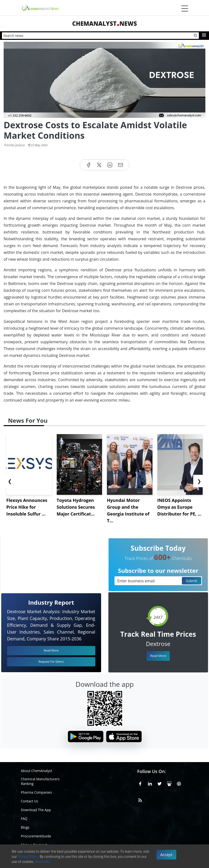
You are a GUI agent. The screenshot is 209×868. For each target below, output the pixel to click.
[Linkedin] (150, 783)
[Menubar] (185, 9)
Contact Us (29, 801)
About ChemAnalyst (36, 771)
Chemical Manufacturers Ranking (40, 781)
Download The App (36, 810)
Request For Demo (51, 662)
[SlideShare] (169, 783)
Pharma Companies (36, 792)
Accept (166, 855)
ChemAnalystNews (104, 23)
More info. (43, 862)
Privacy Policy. (28, 856)
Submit (192, 581)
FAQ (24, 819)
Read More (158, 656)
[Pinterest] (179, 783)
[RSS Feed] (140, 799)
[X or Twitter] (160, 783)
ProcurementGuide (36, 836)
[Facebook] (140, 783)
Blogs (25, 827)
